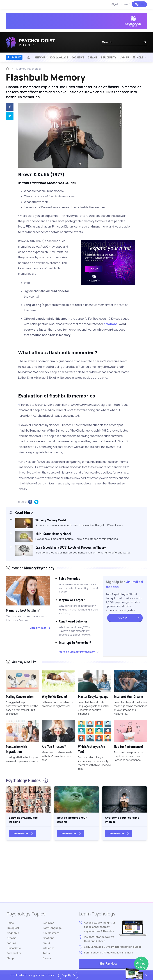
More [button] (138, 57)
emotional (111, 324)
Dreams (92, 57)
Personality (109, 57)
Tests (46, 955)
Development (51, 935)
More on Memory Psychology (77, 652)
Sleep (10, 960)
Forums (11, 945)
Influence (49, 950)
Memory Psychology (29, 69)
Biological (13, 930)
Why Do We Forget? (72, 600)
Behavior (40, 57)
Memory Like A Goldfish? (25, 610)
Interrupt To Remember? (75, 643)
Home (10, 925)
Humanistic (14, 950)
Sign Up (139, 4)
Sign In (115, 4)
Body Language (59, 57)
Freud (46, 945)
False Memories (69, 579)
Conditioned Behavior (73, 621)
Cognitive (78, 57)
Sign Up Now (123, 966)
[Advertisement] (77, 875)
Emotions (48, 940)
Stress (47, 960)
